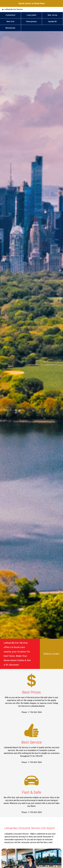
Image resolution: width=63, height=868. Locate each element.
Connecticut (10, 15)
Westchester (10, 28)
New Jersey (52, 15)
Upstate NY (52, 22)
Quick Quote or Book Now (31, 3)
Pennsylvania (31, 22)
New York (10, 22)
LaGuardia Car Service (14, 9)
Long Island (31, 15)
